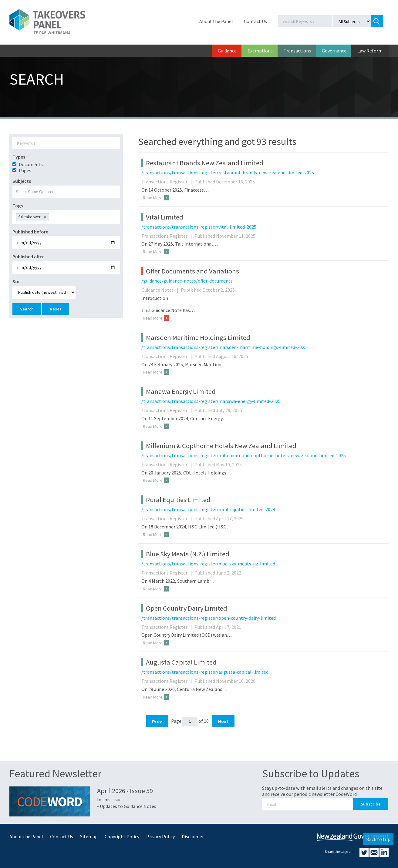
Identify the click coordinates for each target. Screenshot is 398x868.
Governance (334, 51)
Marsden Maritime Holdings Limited (198, 337)
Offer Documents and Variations (192, 271)
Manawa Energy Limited (181, 391)
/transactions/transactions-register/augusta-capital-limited (205, 672)
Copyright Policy (122, 836)
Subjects (22, 181)
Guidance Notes (161, 290)
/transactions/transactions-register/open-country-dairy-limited (209, 618)
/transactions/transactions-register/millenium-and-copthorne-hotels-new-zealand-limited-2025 (244, 455)
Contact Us (255, 21)
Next (223, 721)
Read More (156, 198)
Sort (17, 281)
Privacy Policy (160, 836)
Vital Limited (165, 217)
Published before (30, 232)
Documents (31, 164)
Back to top (378, 839)
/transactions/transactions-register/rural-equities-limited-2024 (208, 509)
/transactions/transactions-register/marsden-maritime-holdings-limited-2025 (224, 347)
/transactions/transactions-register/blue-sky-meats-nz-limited (208, 564)
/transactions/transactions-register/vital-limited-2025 (199, 227)
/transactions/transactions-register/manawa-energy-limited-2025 (211, 401)
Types (19, 157)
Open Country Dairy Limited (187, 608)
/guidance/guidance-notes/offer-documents (187, 281)
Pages (25, 170)
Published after (28, 256)
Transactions (297, 51)
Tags (18, 206)
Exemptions (260, 51)
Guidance (227, 51)
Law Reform (370, 51)
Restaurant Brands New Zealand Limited (205, 163)
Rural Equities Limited (178, 500)
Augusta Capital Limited (181, 662)
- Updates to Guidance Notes (127, 806)
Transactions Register (167, 182)
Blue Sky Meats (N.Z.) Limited (188, 554)
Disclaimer (193, 836)
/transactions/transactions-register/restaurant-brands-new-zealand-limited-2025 (228, 173)
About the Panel (216, 21)
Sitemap (89, 836)
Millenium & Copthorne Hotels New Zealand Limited (221, 446)
